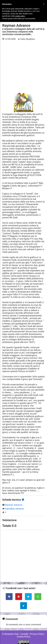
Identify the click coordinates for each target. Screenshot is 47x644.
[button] (44, 4)
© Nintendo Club (10, 634)
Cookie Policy (24, 637)
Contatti (24, 634)
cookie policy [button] (20, 16)
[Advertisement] (23, 66)
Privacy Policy (37, 634)
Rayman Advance (14, 505)
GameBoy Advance (14, 509)
